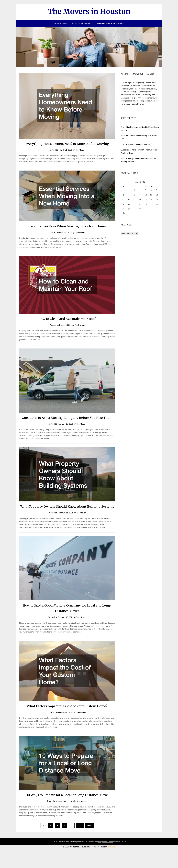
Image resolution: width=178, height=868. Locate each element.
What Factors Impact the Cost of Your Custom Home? (67, 723)
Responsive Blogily (105, 858)
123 (80, 842)
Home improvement (82, 23)
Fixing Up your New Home (110, 23)
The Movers (81, 155)
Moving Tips (61, 23)
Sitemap (112, 863)
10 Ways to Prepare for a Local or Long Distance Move (67, 811)
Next (89, 842)
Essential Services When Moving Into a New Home (67, 232)
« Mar (123, 213)
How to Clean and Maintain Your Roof (67, 324)
